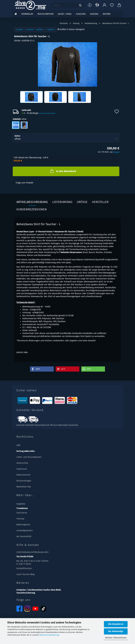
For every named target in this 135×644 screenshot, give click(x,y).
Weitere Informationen (116, 638)
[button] (97, 5)
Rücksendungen (24, 481)
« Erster (19, 30)
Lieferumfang (62, 202)
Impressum (22, 469)
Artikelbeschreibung (32, 202)
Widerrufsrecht (23, 475)
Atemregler (27, 14)
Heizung (94, 14)
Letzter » (51, 30)
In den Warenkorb (63, 171)
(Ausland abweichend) (47, 113)
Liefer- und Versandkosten (29, 457)
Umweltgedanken (25, 531)
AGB (18, 445)
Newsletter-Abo (24, 487)
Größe (82, 202)
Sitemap (20, 519)
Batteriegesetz (23, 525)
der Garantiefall (24, 536)
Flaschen (81, 14)
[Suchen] (80, 5)
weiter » (40, 30)
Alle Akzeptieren (116, 624)
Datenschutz (22, 463)
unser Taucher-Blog (25, 574)
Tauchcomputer (45, 14)
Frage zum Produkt (24, 183)
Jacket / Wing (65, 14)
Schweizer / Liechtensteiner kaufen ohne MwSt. (39, 590)
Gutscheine (22, 513)
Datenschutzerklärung (49, 635)
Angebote (21, 504)
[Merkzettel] (112, 5)
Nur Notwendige (116, 631)
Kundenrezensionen (32, 209)
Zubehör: (20, 119)
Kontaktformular (24, 568)
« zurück (30, 30)
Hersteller (100, 202)
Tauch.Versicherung (26, 593)
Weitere (107, 14)
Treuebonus (22, 508)
